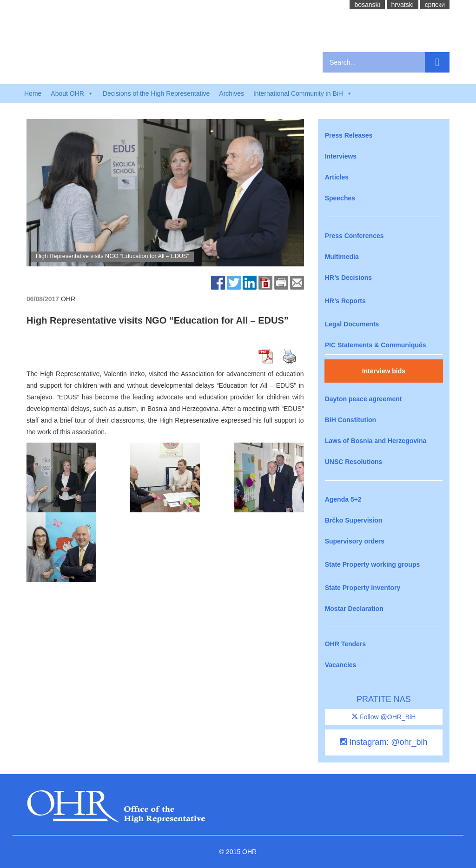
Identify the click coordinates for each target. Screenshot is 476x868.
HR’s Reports (345, 301)
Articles (337, 177)
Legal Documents (352, 324)
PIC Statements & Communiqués (376, 345)
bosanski (367, 5)
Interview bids (384, 371)
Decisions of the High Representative (156, 93)
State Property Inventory (363, 588)
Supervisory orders (355, 541)
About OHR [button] (72, 93)
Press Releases (349, 135)
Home (33, 93)
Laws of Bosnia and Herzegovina (376, 441)
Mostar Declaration (354, 609)
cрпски (435, 5)
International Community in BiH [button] (303, 93)
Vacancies (341, 665)
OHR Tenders (345, 644)
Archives (231, 93)
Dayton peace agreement (364, 399)
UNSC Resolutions (354, 462)
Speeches (340, 198)
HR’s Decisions (348, 278)
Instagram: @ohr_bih (383, 742)
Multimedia (342, 257)
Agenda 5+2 (343, 499)
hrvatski (403, 5)
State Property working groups (373, 564)
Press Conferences (354, 236)
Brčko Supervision (354, 520)
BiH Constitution (350, 420)
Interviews (341, 156)
